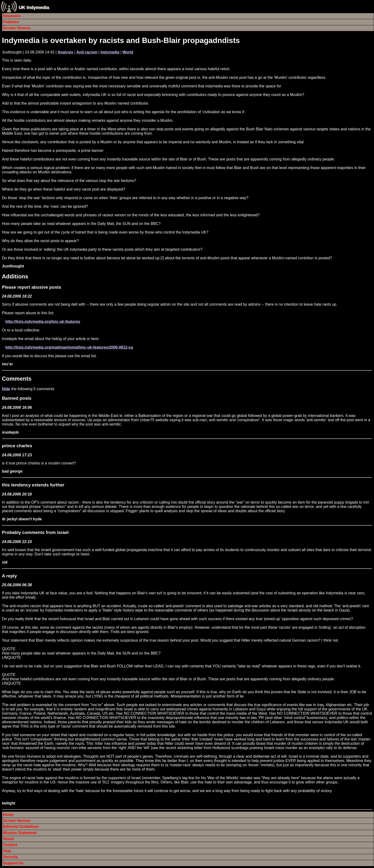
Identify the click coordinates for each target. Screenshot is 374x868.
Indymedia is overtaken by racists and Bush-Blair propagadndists (121, 40)
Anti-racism (87, 52)
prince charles (17, 446)
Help (7, 851)
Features (11, 22)
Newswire (12, 16)
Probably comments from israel (35, 532)
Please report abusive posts (31, 287)
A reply (9, 576)
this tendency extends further (33, 485)
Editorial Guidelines (21, 827)
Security (10, 857)
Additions (15, 276)
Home (8, 815)
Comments (17, 379)
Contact (10, 845)
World (128, 52)
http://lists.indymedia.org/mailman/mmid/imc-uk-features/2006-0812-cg (69, 347)
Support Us (13, 863)
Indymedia (110, 52)
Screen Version (17, 28)
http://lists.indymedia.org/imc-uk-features (43, 322)
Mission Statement (20, 833)
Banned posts (17, 398)
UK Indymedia (34, 7)
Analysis (65, 52)
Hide (6, 389)
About (8, 839)
